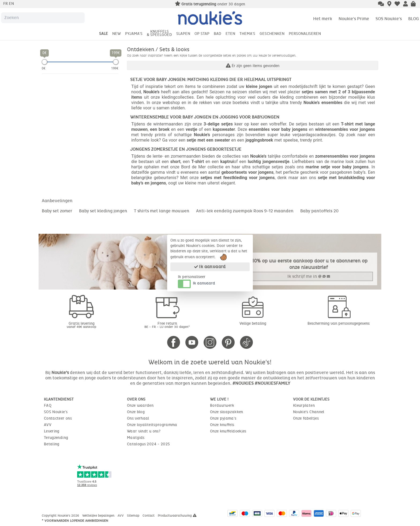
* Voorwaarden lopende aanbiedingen (75, 521)
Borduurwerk (222, 405)
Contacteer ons (58, 418)
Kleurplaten (304, 405)
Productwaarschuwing (177, 516)
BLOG (414, 19)
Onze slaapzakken (227, 412)
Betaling (52, 444)
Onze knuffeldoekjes (228, 431)
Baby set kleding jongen (103, 211)
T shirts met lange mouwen (162, 211)
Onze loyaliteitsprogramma (152, 425)
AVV (48, 425)
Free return (167, 325)
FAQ (48, 405)
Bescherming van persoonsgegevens (339, 323)
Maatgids (136, 438)
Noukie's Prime (354, 19)
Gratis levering (81, 325)
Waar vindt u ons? (144, 431)
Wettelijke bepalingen (99, 516)
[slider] (44, 62)
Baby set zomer (57, 211)
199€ (115, 68)
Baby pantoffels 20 (319, 211)
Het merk (323, 19)
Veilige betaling (253, 323)
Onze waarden (140, 405)
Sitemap (134, 516)
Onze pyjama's (223, 418)
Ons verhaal (138, 418)
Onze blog (136, 412)
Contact (149, 516)
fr (6, 4)
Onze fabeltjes (306, 418)
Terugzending (56, 438)
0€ (44, 68)
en (11, 4)
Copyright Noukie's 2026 (61, 516)
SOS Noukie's (389, 19)
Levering (52, 431)
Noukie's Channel (309, 412)
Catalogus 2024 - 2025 (148, 444)
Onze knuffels (222, 425)
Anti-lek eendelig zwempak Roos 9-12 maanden (245, 211)
